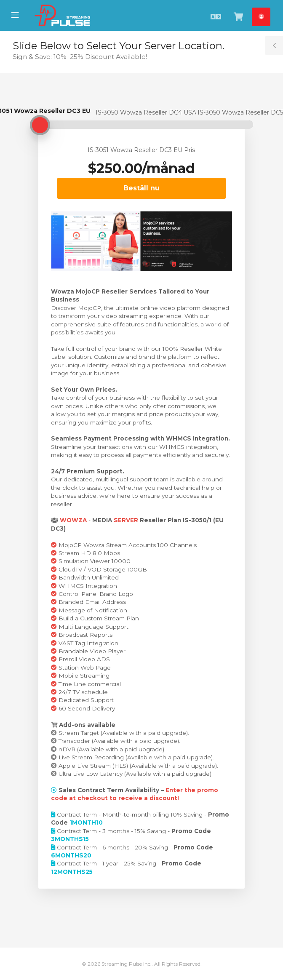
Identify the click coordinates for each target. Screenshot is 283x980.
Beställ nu (141, 188)
